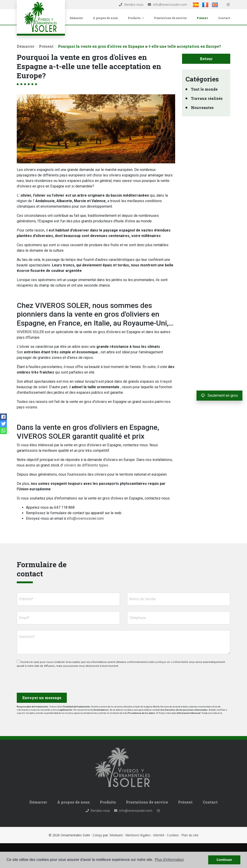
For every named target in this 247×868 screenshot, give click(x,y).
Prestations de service (170, 18)
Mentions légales (138, 835)
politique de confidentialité (172, 662)
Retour (206, 59)
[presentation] (41, 678)
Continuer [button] (224, 860)
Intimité (159, 835)
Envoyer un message (42, 698)
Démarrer (76, 18)
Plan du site (190, 835)
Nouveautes (202, 107)
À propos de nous (105, 18)
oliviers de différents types (86, 465)
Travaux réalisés (207, 98)
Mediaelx (116, 835)
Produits (108, 802)
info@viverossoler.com (167, 4)
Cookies (173, 835)
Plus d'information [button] (169, 860)
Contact (224, 18)
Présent (202, 18)
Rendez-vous (131, 4)
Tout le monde (204, 89)
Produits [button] (136, 18)
